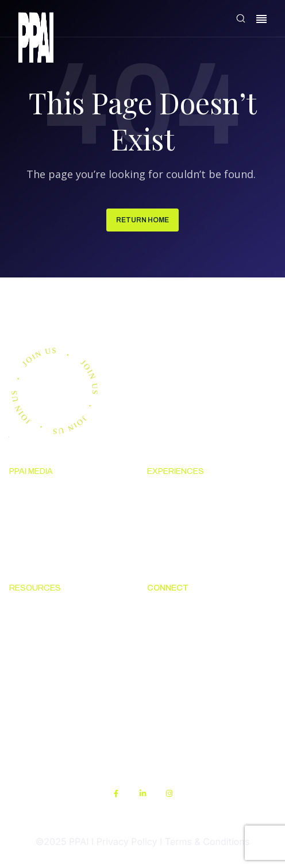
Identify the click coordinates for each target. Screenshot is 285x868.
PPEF (20, 674)
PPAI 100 (28, 536)
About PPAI (172, 611)
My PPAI (27, 695)
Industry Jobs (176, 674)
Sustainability (38, 737)
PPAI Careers (175, 695)
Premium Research (50, 515)
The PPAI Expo (179, 515)
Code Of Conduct (45, 632)
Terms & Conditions (207, 842)
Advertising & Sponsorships (69, 557)
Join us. (49, 309)
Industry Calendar (186, 536)
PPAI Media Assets (49, 716)
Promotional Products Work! (208, 653)
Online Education (46, 653)
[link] (36, 39)
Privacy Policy (127, 842)
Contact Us (171, 632)
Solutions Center (45, 611)
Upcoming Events (185, 494)
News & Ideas (38, 494)
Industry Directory (186, 557)
